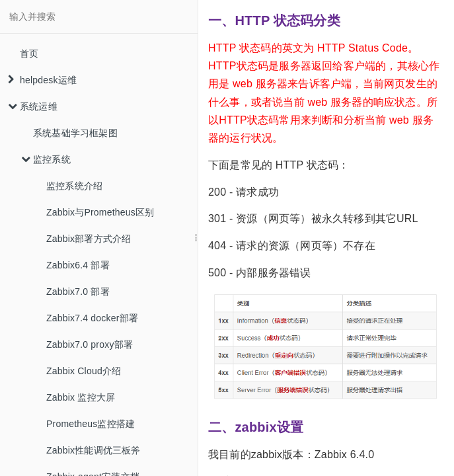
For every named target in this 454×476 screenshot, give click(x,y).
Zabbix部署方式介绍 (89, 239)
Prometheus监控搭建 (91, 424)
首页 (29, 54)
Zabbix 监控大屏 (81, 397)
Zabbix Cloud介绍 (84, 371)
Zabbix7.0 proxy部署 (90, 344)
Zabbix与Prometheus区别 (100, 212)
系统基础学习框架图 (75, 133)
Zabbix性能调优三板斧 (94, 450)
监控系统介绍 (74, 186)
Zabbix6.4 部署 (78, 265)
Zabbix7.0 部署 (78, 292)
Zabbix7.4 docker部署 (92, 318)
